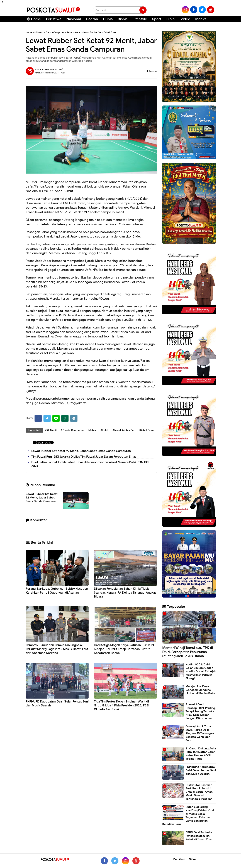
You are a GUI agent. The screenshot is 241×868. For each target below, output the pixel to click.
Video (185, 19)
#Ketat (104, 430)
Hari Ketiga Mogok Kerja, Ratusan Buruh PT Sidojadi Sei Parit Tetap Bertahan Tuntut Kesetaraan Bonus (124, 649)
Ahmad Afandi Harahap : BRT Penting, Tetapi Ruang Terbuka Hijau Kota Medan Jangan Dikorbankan (201, 711)
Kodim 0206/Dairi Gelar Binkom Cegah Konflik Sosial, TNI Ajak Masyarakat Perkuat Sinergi (201, 671)
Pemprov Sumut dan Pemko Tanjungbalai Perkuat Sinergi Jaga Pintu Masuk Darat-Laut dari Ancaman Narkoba (57, 649)
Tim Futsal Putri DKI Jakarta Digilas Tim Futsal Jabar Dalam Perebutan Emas (84, 457)
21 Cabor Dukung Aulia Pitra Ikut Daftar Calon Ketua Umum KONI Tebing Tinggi (201, 754)
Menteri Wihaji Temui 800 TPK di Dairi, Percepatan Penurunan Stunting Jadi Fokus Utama (188, 652)
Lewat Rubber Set (92, 32)
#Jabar (92, 430)
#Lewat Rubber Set (123, 430)
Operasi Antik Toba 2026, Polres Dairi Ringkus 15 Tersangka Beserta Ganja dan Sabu (200, 733)
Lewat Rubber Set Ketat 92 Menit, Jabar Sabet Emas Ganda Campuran (81, 451)
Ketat (78, 32)
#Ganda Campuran (72, 430)
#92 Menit (51, 430)
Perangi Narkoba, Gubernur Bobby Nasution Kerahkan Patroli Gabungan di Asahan (57, 591)
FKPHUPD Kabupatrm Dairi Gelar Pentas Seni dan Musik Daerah (201, 770)
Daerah (92, 19)
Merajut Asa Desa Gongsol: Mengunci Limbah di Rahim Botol (200, 690)
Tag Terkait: (34, 430)
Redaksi (179, 859)
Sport (157, 19)
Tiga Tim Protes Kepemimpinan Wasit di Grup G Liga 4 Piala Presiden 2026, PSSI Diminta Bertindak (122, 705)
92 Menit (39, 32)
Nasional (74, 19)
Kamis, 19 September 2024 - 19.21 (50, 73)
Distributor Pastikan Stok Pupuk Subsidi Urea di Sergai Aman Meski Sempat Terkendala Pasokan (199, 792)
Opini (171, 19)
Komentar (152, 71)
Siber (193, 859)
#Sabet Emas (146, 430)
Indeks (201, 19)
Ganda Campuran (55, 32)
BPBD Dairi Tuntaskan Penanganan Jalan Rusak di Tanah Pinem (200, 836)
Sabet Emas (110, 32)
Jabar (70, 32)
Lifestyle (140, 19)
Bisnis (123, 19)
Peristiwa (54, 19)
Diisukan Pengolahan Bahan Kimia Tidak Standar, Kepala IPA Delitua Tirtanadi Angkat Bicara (125, 593)
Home (34, 19)
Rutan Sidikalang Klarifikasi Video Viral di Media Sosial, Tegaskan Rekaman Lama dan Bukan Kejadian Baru (188, 816)
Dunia (108, 19)
